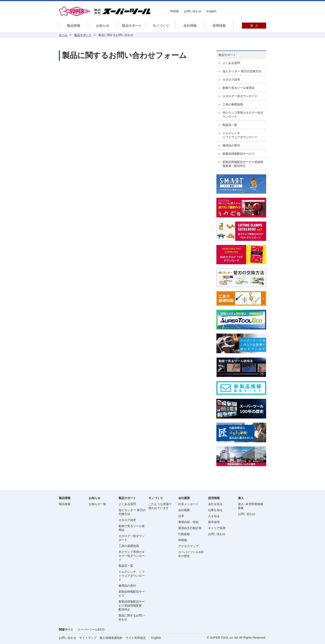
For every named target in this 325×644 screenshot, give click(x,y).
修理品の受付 (231, 145)
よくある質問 (231, 63)
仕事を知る (215, 510)
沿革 (181, 516)
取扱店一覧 (230, 125)
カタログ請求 (231, 80)
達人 (254, 25)
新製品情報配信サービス (239, 154)
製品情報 (74, 26)
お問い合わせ (193, 11)
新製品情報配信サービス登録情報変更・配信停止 (243, 164)
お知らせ (103, 26)
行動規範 (184, 534)
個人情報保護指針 (111, 638)
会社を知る (215, 504)
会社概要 (184, 510)
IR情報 (174, 11)
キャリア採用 (217, 528)
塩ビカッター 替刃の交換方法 (242, 71)
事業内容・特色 (188, 522)
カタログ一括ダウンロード (240, 96)
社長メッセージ (188, 504)
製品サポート (132, 26)
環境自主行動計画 (190, 528)
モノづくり (161, 26)
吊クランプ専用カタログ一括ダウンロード (243, 115)
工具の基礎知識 (233, 104)
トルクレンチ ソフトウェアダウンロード (132, 576)
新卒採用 (214, 522)
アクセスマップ (188, 546)
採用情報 (219, 26)
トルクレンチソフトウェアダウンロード (240, 135)
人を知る (214, 516)
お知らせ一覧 (97, 504)
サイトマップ (88, 638)
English (212, 11)
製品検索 (65, 504)
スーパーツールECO (91, 630)
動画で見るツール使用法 (239, 88)
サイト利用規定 (136, 638)
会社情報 (190, 26)
